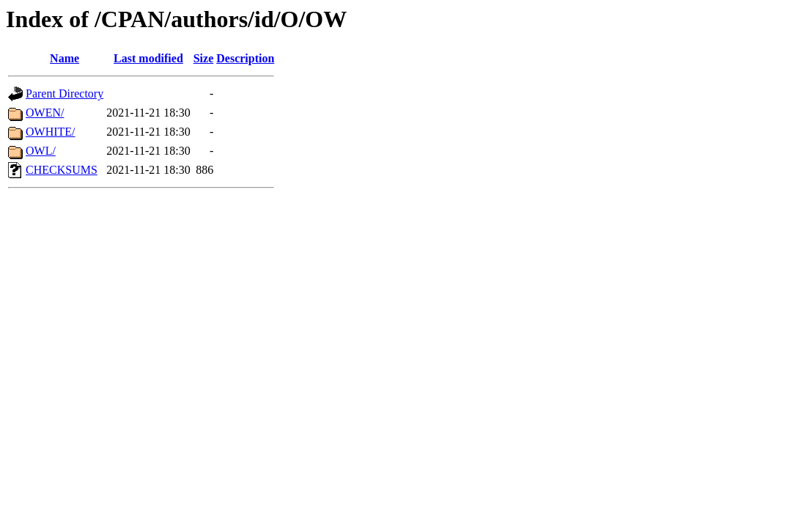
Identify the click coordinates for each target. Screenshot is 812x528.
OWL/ (41, 151)
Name (64, 58)
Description (245, 58)
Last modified (148, 58)
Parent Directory (64, 93)
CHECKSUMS (62, 170)
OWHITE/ (51, 132)
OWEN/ (45, 113)
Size (204, 58)
